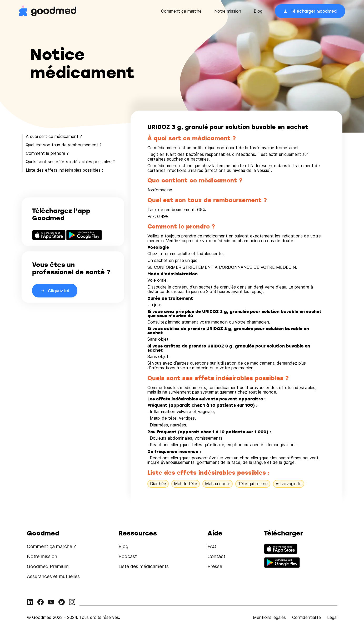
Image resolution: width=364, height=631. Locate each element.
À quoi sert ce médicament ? (54, 136)
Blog (258, 11)
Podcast (128, 556)
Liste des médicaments (144, 566)
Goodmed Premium (48, 566)
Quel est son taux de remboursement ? (64, 145)
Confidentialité (306, 617)
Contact (216, 556)
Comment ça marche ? (51, 546)
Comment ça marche (181, 11)
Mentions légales (269, 617)
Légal (332, 617)
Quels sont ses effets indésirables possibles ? (70, 162)
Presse (215, 566)
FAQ (212, 546)
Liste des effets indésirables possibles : (64, 170)
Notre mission (228, 11)
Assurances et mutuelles (53, 576)
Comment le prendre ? (47, 153)
